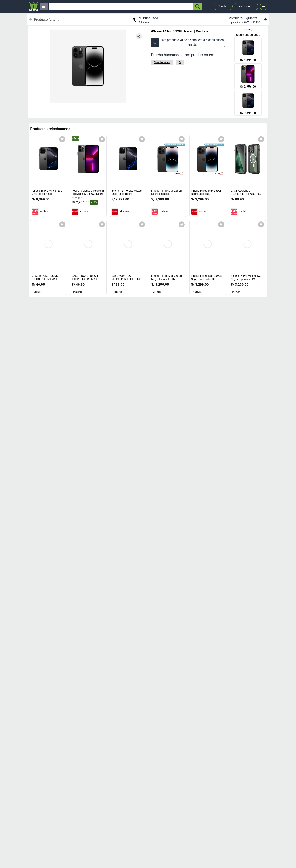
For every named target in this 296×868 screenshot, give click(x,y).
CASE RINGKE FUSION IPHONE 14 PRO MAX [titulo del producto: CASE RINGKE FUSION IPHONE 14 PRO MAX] (45, 278)
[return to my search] (145, 20)
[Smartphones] (162, 62)
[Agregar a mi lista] (62, 139)
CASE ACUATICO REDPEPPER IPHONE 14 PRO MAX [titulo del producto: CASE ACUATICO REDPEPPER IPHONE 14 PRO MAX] (246, 194)
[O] (180, 62)
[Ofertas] (121, 6)
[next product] (249, 20)
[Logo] (34, 6)
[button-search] (198, 6)
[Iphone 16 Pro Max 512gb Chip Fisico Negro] (248, 50)
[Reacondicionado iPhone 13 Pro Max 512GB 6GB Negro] (248, 77)
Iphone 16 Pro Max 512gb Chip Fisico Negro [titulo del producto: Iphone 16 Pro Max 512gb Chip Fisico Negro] (47, 192)
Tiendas (223, 6)
